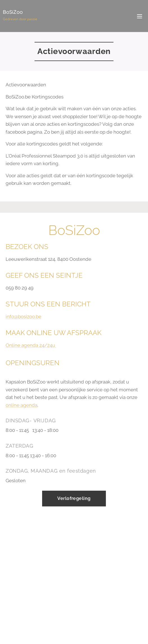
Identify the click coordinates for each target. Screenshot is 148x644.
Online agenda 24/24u (31, 345)
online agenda (21, 405)
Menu (140, 16)
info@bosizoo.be (23, 317)
